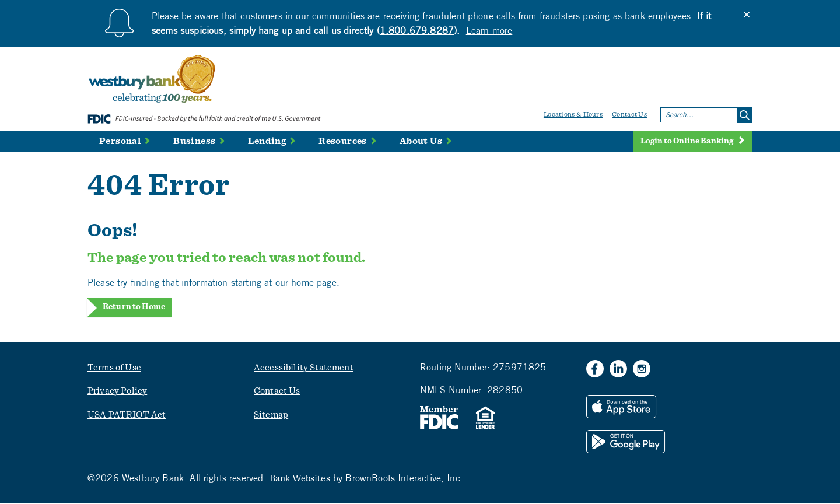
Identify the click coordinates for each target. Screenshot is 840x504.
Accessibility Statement (304, 368)
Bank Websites (300, 479)
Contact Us (629, 114)
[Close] (747, 15)
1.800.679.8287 (417, 30)
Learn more (489, 30)
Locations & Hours (573, 114)
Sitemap (271, 415)
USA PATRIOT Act (127, 415)
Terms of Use (114, 368)
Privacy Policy (117, 392)
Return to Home (134, 307)
